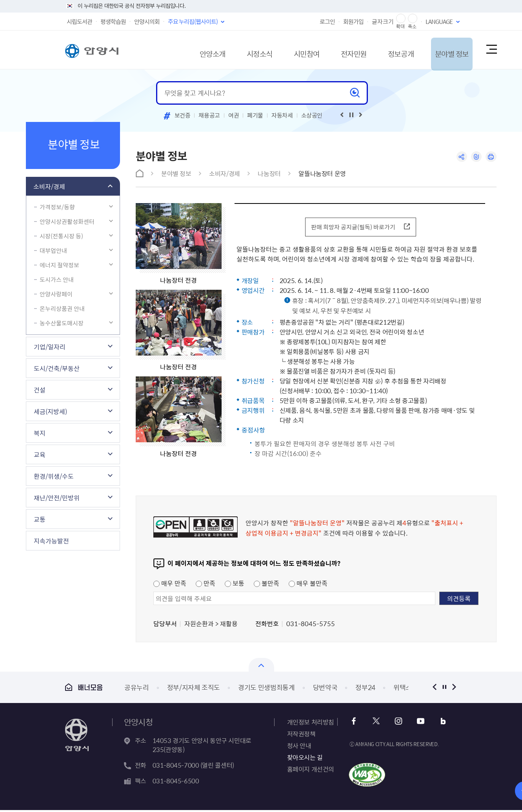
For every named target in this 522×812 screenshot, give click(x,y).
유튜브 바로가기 (419, 723)
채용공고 (209, 115)
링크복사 (476, 157)
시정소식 (231, 50)
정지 (445, 689)
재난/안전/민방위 (57, 498)
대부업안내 (53, 251)
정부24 (365, 689)
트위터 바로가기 (376, 723)
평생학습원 (113, 22)
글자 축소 (413, 19)
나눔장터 (269, 173)
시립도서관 (79, 22)
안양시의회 (147, 22)
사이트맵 (491, 50)
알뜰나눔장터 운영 (322, 173)
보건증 (183, 115)
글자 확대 (401, 19)
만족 (206, 585)
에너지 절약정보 (59, 265)
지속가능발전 (51, 541)
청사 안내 (299, 747)
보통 (235, 585)
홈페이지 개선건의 (311, 771)
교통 (40, 519)
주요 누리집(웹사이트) (193, 22)
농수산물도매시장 (62, 323)
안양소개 (179, 50)
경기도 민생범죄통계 (266, 689)
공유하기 (460, 157)
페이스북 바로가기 (355, 723)
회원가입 (353, 22)
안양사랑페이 (56, 294)
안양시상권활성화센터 (67, 222)
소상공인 (312, 115)
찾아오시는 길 (305, 759)
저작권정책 (301, 736)
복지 (40, 433)
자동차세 (282, 115)
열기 (261, 667)
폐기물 (255, 115)
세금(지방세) (50, 411)
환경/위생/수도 (54, 476)
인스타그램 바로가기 (397, 723)
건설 (40, 390)
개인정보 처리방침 (311, 724)
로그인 (327, 22)
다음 (454, 689)
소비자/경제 (49, 186)
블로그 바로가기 (440, 723)
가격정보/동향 (57, 207)
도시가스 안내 (57, 280)
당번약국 (325, 689)
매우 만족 (170, 585)
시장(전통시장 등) (61, 236)
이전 (435, 689)
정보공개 (386, 50)
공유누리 (137, 689)
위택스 (403, 689)
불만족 (266, 585)
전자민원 (335, 50)
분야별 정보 (442, 50)
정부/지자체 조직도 (194, 689)
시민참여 (283, 50)
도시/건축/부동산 (57, 368)
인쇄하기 (491, 157)
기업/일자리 (50, 347)
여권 (234, 115)
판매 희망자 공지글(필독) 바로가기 (352, 228)
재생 (351, 115)
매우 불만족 (308, 585)
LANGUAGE (439, 22)
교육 (40, 454)
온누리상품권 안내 (62, 309)
